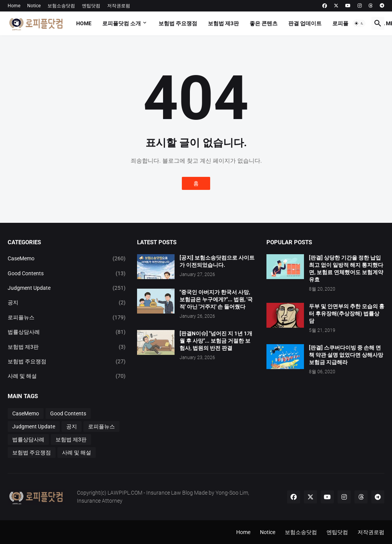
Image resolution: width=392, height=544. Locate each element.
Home (14, 6)
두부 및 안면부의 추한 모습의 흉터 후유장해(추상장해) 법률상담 (347, 314)
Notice (34, 6)
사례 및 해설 (67, 376)
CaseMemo (67, 258)
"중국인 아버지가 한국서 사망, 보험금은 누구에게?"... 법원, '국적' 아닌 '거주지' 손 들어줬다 (216, 299)
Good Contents (67, 273)
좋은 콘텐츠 (264, 23)
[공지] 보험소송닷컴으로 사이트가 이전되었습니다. (217, 261)
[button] (359, 23)
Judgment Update (67, 288)
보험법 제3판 (223, 23)
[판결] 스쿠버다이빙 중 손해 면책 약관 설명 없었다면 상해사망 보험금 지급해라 (346, 355)
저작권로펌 (119, 6)
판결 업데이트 (305, 23)
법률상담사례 (67, 332)
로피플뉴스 (346, 23)
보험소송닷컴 (61, 6)
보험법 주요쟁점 (178, 23)
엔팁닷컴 (91, 6)
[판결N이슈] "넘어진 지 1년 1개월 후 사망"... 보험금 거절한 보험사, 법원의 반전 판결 (216, 341)
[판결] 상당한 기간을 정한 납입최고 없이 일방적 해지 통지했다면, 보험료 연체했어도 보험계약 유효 (346, 269)
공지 (67, 302)
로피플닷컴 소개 (122, 23)
